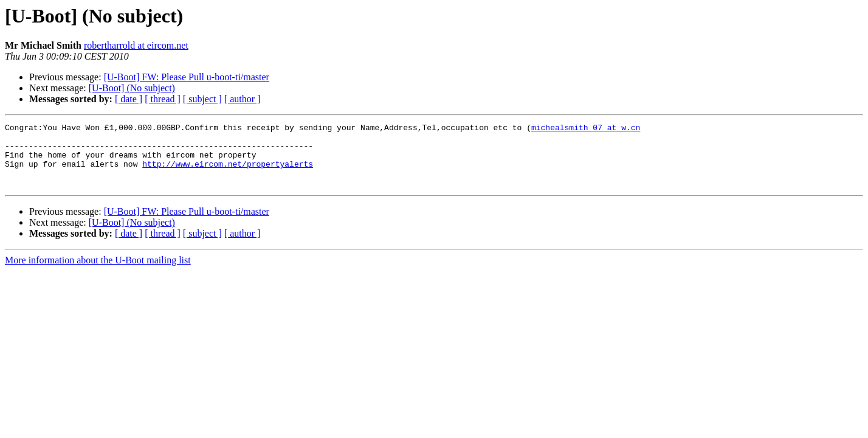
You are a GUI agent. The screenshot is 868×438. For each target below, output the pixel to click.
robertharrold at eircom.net (136, 45)
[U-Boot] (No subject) (132, 88)
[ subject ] (202, 99)
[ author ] (243, 99)
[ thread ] (163, 99)
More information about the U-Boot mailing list (98, 273)
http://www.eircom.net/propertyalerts (228, 173)
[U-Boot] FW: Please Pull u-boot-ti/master (187, 77)
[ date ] (129, 99)
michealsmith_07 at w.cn (586, 129)
